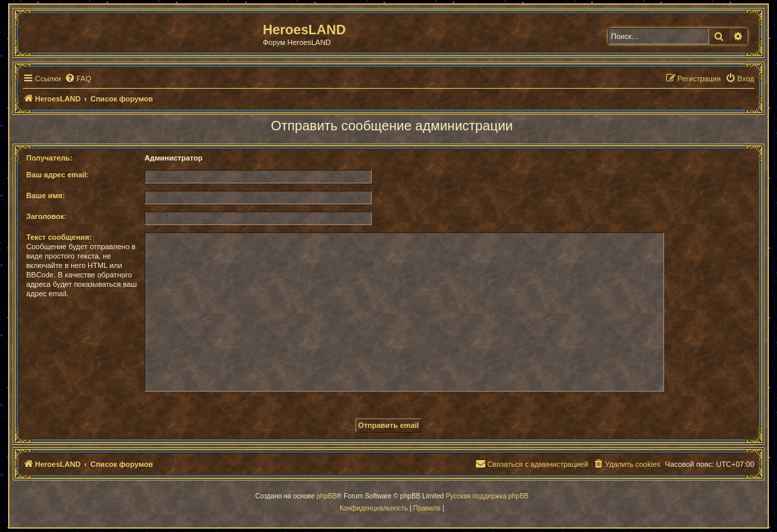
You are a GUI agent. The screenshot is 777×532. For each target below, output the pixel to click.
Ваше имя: (45, 195)
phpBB (327, 496)
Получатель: (49, 158)
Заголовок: (46, 216)
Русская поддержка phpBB (487, 496)
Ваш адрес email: (57, 175)
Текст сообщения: (59, 237)
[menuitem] (78, 79)
